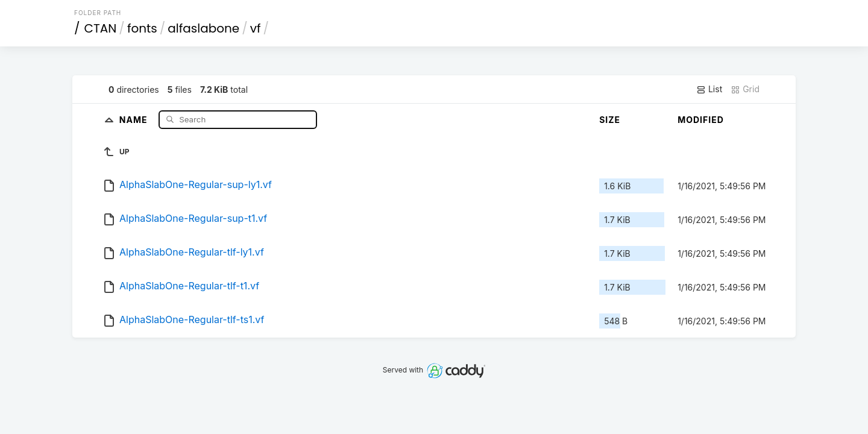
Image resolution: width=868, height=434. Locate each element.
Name (135, 119)
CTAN (101, 28)
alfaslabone (203, 28)
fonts (142, 28)
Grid (745, 89)
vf (256, 28)
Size (610, 120)
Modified (701, 120)
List (709, 89)
